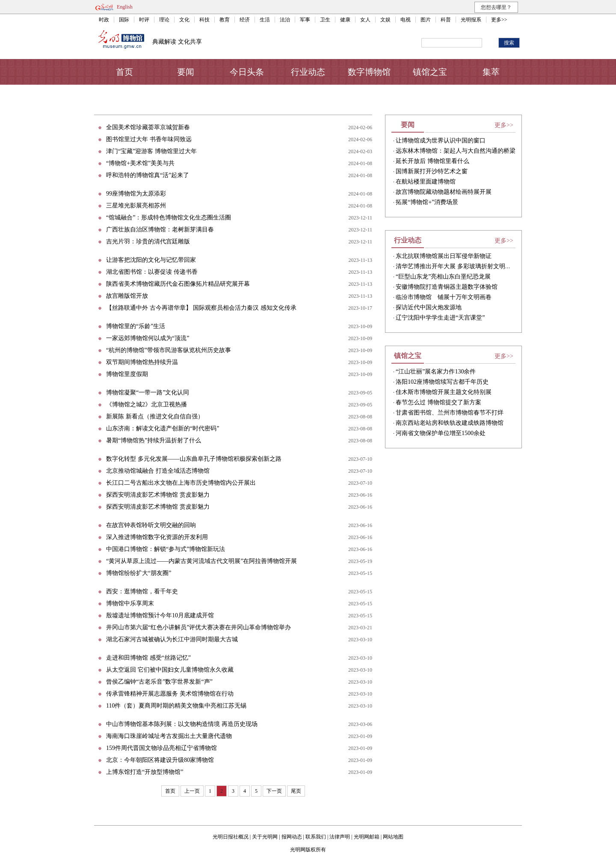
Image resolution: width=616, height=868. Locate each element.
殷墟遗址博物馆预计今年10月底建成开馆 (160, 615)
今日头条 (247, 72)
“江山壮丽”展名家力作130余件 (436, 372)
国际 (124, 20)
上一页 (192, 791)
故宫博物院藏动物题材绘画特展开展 (444, 192)
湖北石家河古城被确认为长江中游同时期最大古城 (172, 639)
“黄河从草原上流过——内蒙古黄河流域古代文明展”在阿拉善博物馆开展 (201, 561)
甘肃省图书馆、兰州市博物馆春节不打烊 (450, 413)
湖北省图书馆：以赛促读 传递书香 (152, 272)
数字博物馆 (369, 72)
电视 (406, 20)
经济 (245, 20)
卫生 (325, 20)
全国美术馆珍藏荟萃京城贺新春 (148, 127)
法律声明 (340, 837)
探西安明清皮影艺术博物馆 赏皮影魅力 (158, 495)
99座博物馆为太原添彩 (136, 194)
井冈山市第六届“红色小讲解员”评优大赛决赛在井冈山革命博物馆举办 (198, 627)
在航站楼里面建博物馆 (426, 182)
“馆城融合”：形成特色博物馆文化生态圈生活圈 (169, 218)
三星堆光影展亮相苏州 (136, 206)
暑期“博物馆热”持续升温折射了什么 (154, 440)
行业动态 (308, 72)
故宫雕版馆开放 (127, 296)
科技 (204, 20)
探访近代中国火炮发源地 (429, 307)
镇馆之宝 (430, 72)
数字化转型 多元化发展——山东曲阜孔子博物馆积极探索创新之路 (194, 459)
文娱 (385, 20)
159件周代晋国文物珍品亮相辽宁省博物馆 (161, 748)
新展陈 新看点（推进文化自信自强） (155, 416)
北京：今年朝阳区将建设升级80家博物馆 (160, 760)
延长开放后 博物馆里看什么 (432, 161)
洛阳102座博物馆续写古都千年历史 (442, 382)
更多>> (499, 20)
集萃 (491, 72)
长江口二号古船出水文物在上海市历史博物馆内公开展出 (181, 483)
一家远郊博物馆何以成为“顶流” (148, 338)
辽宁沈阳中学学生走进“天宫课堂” (440, 318)
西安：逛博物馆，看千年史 (142, 591)
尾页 (296, 791)
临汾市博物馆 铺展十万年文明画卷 (444, 297)
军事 (305, 20)
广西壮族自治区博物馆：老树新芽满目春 (160, 230)
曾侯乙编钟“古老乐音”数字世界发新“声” (159, 682)
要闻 (186, 72)
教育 (225, 20)
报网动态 (292, 837)
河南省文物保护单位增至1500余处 (441, 433)
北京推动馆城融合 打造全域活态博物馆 (158, 471)
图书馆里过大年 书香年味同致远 (149, 139)
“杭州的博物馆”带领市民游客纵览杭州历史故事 (169, 350)
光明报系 (471, 20)
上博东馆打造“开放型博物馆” (145, 772)
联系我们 (316, 837)
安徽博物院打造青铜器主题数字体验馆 (447, 287)
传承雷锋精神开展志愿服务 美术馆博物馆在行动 (170, 694)
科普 (446, 20)
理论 (164, 20)
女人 (365, 20)
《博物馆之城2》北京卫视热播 (147, 404)
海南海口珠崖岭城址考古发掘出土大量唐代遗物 (169, 736)
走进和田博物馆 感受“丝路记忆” (148, 658)
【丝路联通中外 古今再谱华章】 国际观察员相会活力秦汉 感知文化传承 (201, 308)
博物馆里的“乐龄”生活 (136, 326)
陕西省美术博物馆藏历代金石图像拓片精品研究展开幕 (178, 284)
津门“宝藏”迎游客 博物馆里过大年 (151, 151)
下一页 (274, 791)
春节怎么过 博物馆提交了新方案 (438, 402)
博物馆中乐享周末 (130, 603)
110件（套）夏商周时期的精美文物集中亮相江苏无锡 (176, 706)
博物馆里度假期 (127, 374)
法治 (285, 20)
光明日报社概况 (231, 837)
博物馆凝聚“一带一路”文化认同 (148, 393)
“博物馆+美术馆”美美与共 (140, 163)
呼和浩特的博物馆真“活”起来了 (148, 175)
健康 (345, 20)
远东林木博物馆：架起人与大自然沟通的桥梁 (456, 151)
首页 (124, 72)
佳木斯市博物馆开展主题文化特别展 (444, 392)
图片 (426, 20)
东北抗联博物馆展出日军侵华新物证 (444, 256)
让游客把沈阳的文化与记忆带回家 (151, 260)
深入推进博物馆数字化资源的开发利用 (157, 537)
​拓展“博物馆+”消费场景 (427, 202)
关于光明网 (265, 837)
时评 (144, 20)
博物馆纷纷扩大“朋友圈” (139, 573)
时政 (104, 20)
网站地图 (393, 837)
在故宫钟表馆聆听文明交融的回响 (151, 525)
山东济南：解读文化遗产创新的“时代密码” (163, 428)
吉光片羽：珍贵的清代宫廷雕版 (148, 241)
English (125, 7)
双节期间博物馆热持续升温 (142, 362)
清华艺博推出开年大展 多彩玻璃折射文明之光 (456, 266)
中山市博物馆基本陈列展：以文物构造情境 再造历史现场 (182, 724)
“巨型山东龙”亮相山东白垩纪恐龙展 (443, 277)
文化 (184, 20)
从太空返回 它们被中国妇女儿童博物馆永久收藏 (170, 670)
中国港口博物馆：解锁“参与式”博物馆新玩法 (166, 549)
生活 (265, 20)
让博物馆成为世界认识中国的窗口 (441, 141)
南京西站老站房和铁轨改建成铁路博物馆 (450, 423)
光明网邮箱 (367, 837)
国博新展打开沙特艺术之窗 (432, 171)
